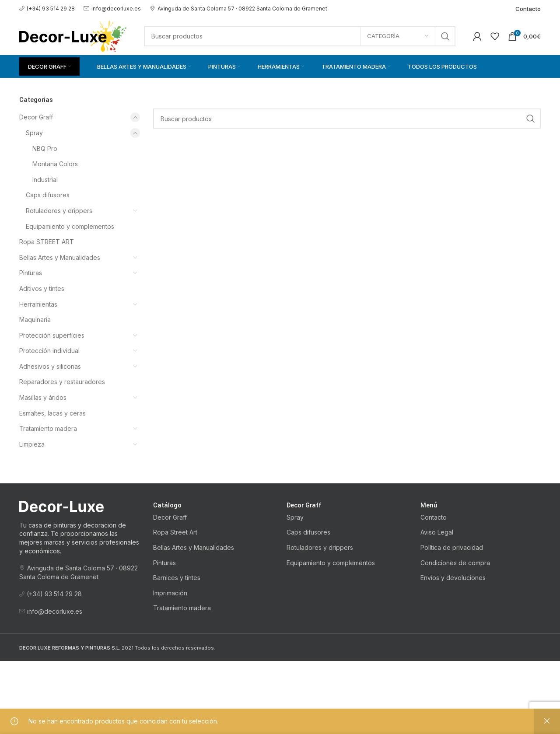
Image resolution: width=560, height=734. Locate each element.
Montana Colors (55, 164)
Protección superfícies (52, 335)
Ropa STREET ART (47, 242)
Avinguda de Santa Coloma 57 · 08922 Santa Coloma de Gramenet (238, 9)
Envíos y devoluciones (453, 578)
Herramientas (38, 304)
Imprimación (170, 593)
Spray (34, 133)
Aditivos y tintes (42, 288)
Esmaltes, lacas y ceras (52, 413)
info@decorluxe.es (112, 9)
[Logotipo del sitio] (73, 35)
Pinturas (31, 273)
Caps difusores (48, 195)
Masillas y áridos (43, 397)
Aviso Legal (437, 532)
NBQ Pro (45, 149)
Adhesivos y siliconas (50, 366)
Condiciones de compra (455, 563)
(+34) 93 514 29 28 (47, 9)
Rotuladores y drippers (59, 211)
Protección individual (49, 351)
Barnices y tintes (177, 578)
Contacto (434, 517)
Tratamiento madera (48, 428)
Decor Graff (36, 117)
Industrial (45, 180)
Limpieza (32, 444)
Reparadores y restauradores (62, 382)
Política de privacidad (452, 547)
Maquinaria (35, 320)
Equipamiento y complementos (70, 226)
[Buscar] (300, 36)
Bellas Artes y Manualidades (60, 257)
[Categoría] (398, 36)
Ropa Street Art (175, 532)
